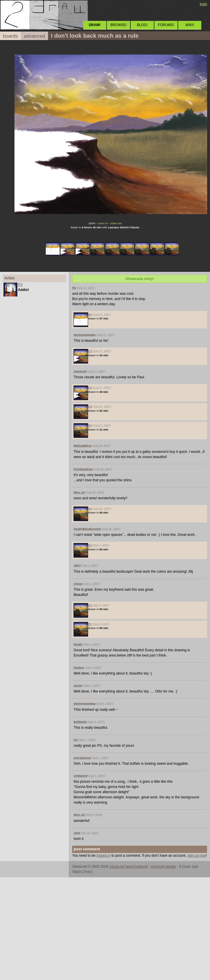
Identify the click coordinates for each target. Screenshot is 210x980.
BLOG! (142, 25)
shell (77, 833)
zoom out (116, 223)
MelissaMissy (82, 445)
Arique (78, 584)
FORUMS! (166, 25)
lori (76, 740)
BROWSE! (119, 25)
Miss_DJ (79, 492)
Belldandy (80, 722)
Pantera (79, 667)
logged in (104, 856)
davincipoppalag (85, 335)
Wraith (78, 644)
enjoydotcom (82, 758)
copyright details (163, 867)
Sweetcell (80, 371)
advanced (34, 36)
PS (20, 285)
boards (10, 36)
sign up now (197, 856)
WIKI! (190, 25)
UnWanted (80, 776)
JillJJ (77, 565)
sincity (78, 685)
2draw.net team (121, 867)
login (203, 4)
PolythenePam (83, 469)
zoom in (103, 223)
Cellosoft (141, 867)
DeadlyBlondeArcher (87, 529)
